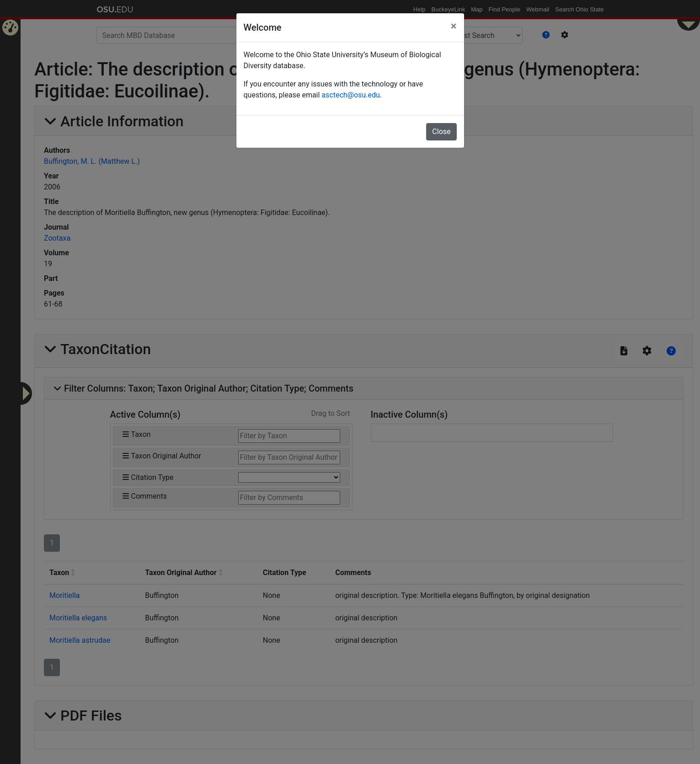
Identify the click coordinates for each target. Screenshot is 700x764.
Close (441, 132)
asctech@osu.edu (350, 95)
